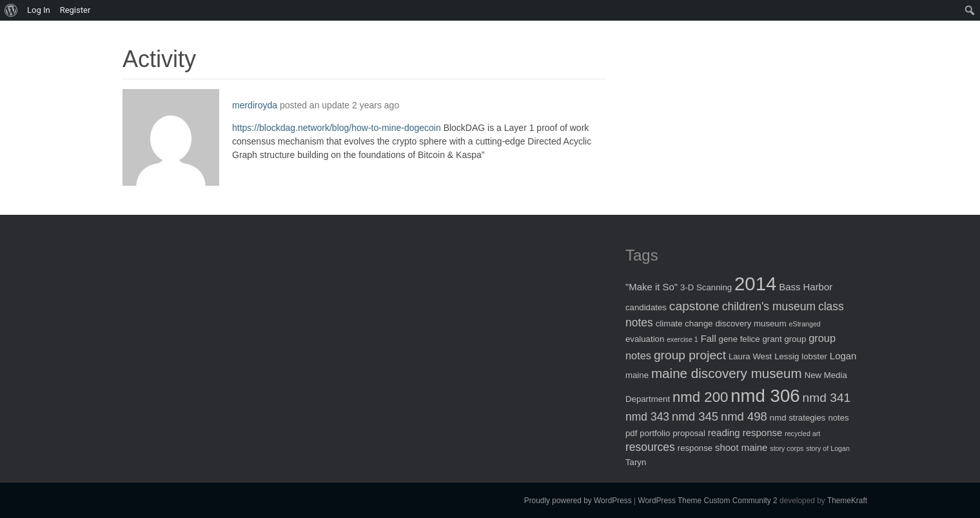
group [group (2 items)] (795, 339)
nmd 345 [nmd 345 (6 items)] (695, 416)
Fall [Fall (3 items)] (709, 338)
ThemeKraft (847, 501)
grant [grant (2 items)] (772, 339)
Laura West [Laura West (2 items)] (750, 356)
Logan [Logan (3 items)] (843, 356)
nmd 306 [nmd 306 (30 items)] (765, 396)
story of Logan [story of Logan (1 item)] (828, 448)
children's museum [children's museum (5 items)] (769, 306)
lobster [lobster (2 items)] (814, 356)
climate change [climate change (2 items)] (684, 324)
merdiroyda (255, 105)
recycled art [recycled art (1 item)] (802, 433)
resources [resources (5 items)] (650, 447)
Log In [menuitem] (39, 10)
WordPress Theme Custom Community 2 (707, 501)
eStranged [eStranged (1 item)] (805, 324)
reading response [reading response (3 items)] (745, 433)
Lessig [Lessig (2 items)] (787, 356)
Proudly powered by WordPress (578, 501)
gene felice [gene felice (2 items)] (740, 339)
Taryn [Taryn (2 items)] (636, 462)
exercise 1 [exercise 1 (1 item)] (682, 339)
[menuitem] (11, 10)
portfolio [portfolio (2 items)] (655, 433)
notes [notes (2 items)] (838, 418)
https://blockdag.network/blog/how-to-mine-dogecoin (337, 128)
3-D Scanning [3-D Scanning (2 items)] (706, 287)
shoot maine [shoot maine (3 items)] (741, 447)
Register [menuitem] (75, 10)
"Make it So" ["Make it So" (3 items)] (652, 287)
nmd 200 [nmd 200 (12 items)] (700, 397)
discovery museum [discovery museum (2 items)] (751, 324)
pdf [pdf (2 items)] (631, 433)
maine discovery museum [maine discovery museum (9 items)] (727, 373)
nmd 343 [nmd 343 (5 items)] (647, 417)
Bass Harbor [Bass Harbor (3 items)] (806, 287)
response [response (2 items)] (695, 448)
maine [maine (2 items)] (637, 375)
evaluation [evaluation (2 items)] (645, 339)
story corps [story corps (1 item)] (787, 448)
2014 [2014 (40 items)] (755, 284)
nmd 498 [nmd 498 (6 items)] (744, 416)
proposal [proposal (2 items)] (689, 433)
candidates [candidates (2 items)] (646, 307)
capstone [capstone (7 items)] (694, 306)
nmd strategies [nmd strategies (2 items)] (798, 418)
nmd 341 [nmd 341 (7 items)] (827, 398)
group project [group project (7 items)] (690, 355)
